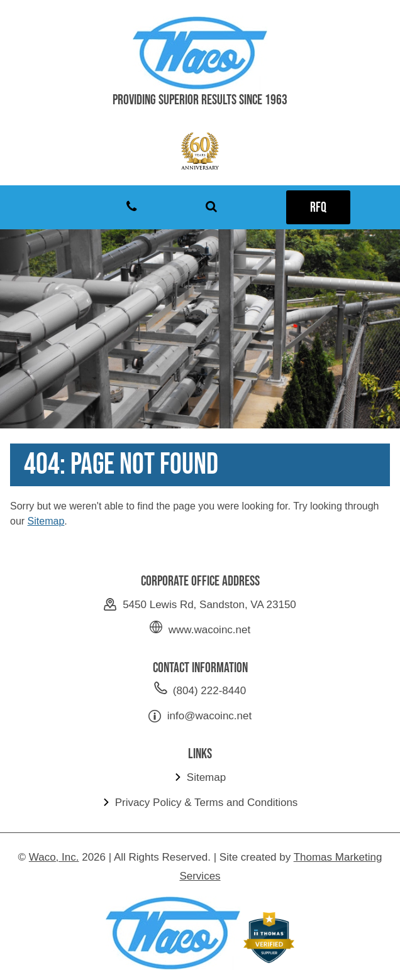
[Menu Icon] (52, 207)
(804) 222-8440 (209, 691)
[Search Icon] (211, 207)
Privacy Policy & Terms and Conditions (207, 803)
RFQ (318, 208)
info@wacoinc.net (209, 716)
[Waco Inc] (200, 53)
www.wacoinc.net (209, 630)
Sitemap (46, 521)
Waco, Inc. (54, 857)
